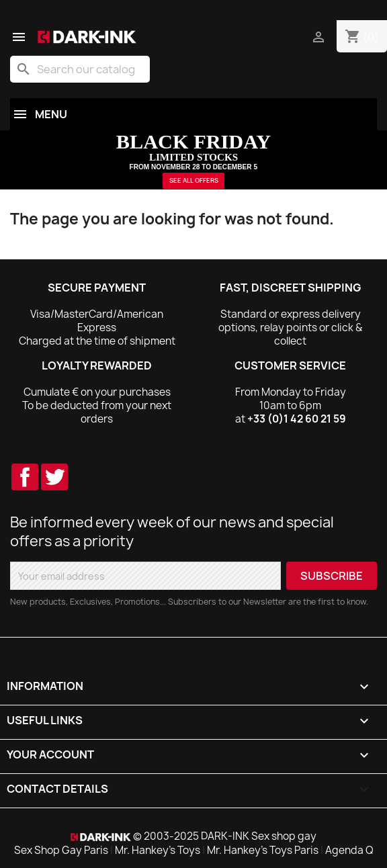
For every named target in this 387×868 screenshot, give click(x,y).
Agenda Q (349, 850)
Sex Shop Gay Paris (61, 850)
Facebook (25, 477)
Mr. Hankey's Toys (158, 850)
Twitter (54, 477)
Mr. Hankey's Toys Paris (263, 850)
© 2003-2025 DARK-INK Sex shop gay (225, 836)
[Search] (80, 69)
